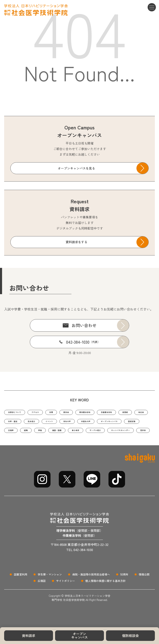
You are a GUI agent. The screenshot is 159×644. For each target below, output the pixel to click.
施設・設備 (16, 444)
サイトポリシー (66, 595)
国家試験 (78, 433)
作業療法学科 (137, 412)
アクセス (46, 412)
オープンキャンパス (79, 636)
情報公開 (144, 589)
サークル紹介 (66, 444)
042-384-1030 (83, 342)
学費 (66, 412)
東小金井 (40, 444)
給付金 (32, 423)
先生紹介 (79, 423)
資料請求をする (76, 242)
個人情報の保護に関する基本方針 (105, 595)
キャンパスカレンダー (101, 444)
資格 (134, 433)
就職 (118, 433)
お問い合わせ (84, 325)
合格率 (100, 433)
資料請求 (29, 636)
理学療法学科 (108, 412)
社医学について (19, 412)
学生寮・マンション (50, 589)
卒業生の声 (16, 433)
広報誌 (42, 595)
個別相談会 (130, 636)
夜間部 (13, 423)
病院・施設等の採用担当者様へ (91, 589)
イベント (102, 423)
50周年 (124, 589)
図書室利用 (21, 589)
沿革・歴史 (55, 423)
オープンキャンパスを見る (76, 168)
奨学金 (84, 412)
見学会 (132, 444)
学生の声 (125, 423)
